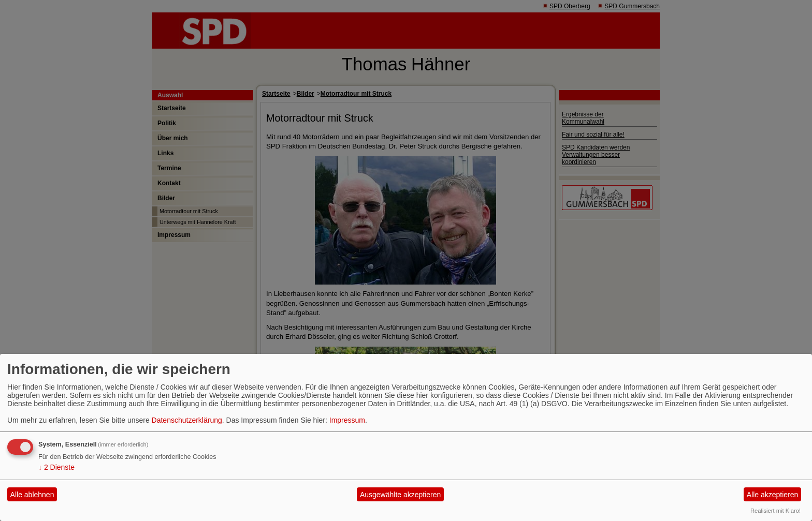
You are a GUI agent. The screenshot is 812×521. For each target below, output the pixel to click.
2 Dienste (56, 467)
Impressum (347, 420)
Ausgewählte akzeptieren (400, 495)
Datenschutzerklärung (187, 420)
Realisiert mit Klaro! (775, 511)
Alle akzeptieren (773, 495)
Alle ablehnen (32, 495)
